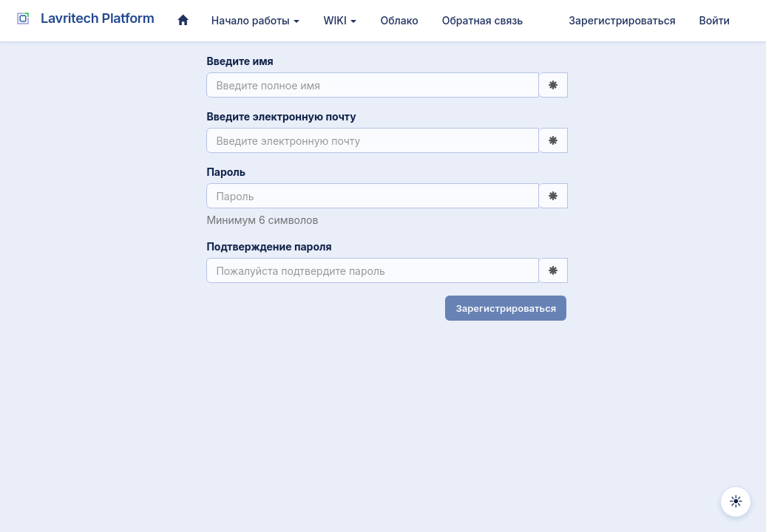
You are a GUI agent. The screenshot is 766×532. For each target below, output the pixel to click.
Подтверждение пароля (267, 246)
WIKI (340, 20)
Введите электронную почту (279, 116)
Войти (715, 20)
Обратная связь (483, 20)
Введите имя (238, 61)
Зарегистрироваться (622, 20)
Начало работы (256, 20)
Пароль (224, 172)
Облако (399, 20)
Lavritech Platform (83, 18)
